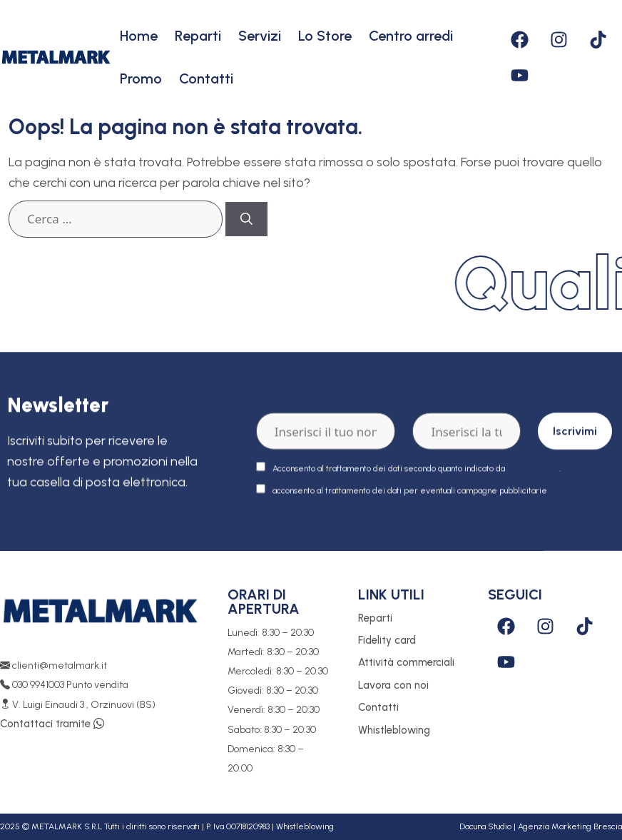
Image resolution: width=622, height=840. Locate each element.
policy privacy (533, 484)
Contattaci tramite (52, 724)
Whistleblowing (394, 730)
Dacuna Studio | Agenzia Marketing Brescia (541, 826)
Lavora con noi (393, 685)
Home (139, 36)
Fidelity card (387, 640)
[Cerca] (246, 219)
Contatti (206, 79)
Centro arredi (411, 36)
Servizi (260, 36)
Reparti (198, 36)
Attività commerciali (406, 662)
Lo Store (325, 36)
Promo (141, 79)
